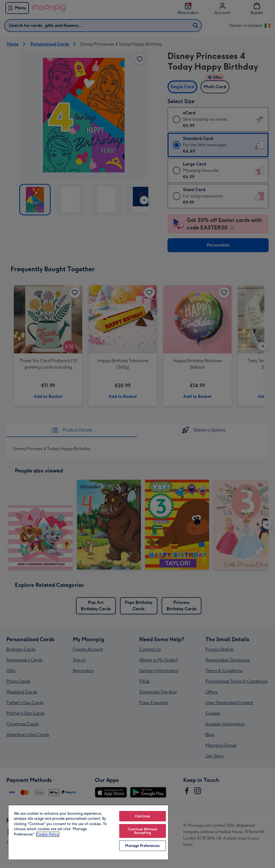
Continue (142, 816)
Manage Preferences (142, 846)
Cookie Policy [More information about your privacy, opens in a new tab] (48, 834)
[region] (88, 832)
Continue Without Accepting (142, 831)
